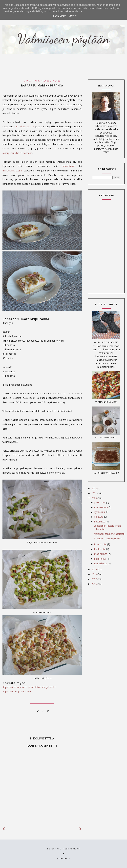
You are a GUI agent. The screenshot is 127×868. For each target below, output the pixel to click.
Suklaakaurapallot (106, 437)
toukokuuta (101, 544)
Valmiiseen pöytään (68, 849)
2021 (94, 493)
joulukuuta (100, 502)
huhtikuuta (100, 549)
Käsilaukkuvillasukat (106, 342)
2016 (94, 584)
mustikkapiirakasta (24, 126)
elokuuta (99, 517)
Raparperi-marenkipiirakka (108, 538)
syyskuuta (100, 512)
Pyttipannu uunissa (106, 402)
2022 (94, 488)
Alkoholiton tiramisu (106, 473)
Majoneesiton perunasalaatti (109, 534)
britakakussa (69, 166)
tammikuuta (101, 563)
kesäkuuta (100, 522)
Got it (73, 16)
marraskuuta (101, 507)
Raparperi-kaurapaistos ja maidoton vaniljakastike (29, 687)
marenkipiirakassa (12, 171)
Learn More (59, 16)
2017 (94, 579)
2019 (94, 569)
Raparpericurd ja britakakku (17, 692)
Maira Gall (63, 858)
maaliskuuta (101, 554)
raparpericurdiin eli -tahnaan (17, 153)
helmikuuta (100, 559)
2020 (94, 498)
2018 (94, 574)
